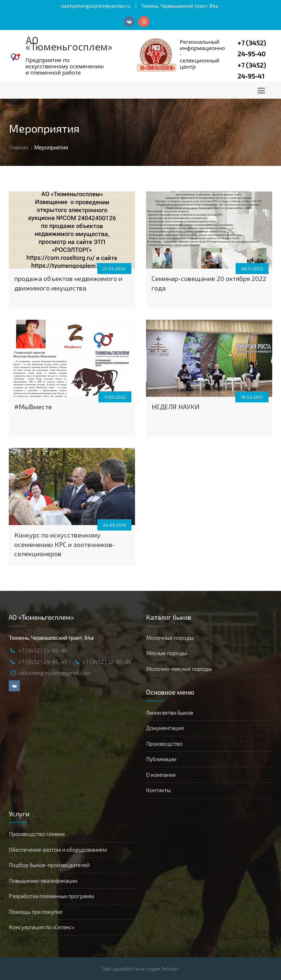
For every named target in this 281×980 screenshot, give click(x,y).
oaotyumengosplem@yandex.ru (96, 6)
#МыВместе (33, 407)
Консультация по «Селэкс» (42, 927)
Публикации (161, 759)
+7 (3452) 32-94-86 (107, 662)
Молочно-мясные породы (179, 669)
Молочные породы (170, 638)
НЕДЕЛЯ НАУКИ (175, 407)
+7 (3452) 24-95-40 (43, 650)
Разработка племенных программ (51, 896)
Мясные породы (166, 653)
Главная (18, 147)
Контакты (158, 790)
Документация (165, 728)
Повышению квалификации (43, 881)
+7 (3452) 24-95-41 (42, 662)
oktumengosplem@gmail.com (55, 673)
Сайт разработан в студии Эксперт (140, 969)
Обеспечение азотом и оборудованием (58, 850)
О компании (161, 775)
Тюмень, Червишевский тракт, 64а (180, 6)
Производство (164, 744)
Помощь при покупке (36, 912)
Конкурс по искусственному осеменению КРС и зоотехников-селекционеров (65, 544)
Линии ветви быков (170, 713)
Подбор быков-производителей (49, 865)
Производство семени (37, 834)
